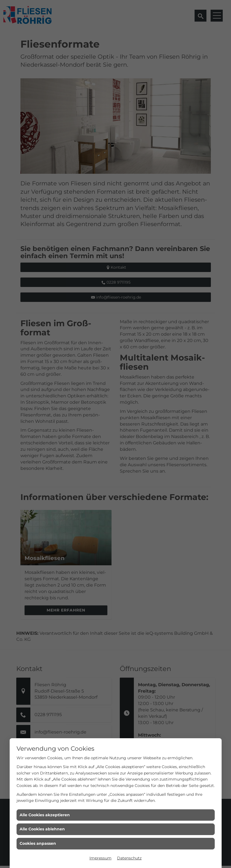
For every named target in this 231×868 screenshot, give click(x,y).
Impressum (100, 858)
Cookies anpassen (38, 843)
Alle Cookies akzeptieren (45, 815)
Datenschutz (129, 858)
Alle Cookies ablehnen (42, 829)
